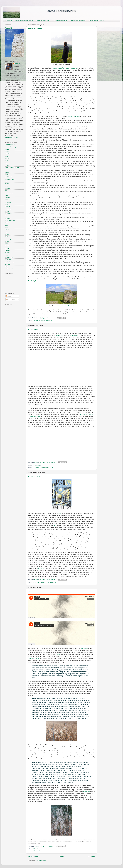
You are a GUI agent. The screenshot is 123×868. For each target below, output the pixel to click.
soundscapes (9, 239)
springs (7, 241)
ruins (6, 227)
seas (6, 232)
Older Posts (90, 857)
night (6, 204)
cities (6, 156)
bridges (7, 149)
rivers (34, 320)
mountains (8, 202)
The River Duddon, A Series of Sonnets (65, 68)
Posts (8, 296)
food (6, 170)
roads (6, 225)
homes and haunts (10, 179)
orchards (7, 207)
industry (7, 184)
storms (7, 246)
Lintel (80, 839)
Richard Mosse (75, 336)
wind (6, 267)
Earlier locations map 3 (79, 21)
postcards (8, 218)
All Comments (11, 299)
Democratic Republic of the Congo (44, 467)
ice (6, 181)
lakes (6, 186)
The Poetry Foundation (35, 281)
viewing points (9, 257)
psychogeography (10, 221)
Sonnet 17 (71, 306)
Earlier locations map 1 (43, 21)
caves (34, 582)
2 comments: (51, 318)
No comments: (51, 462)
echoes (7, 165)
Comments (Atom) (41, 861)
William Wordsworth (47, 320)
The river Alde (38, 851)
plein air (7, 216)
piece (60, 514)
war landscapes (37, 465)
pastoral (7, 211)
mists (6, 200)
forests (7, 172)
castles (7, 152)
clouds (7, 158)
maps (6, 195)
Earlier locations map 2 (61, 21)
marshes (7, 197)
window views (9, 269)
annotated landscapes (11, 147)
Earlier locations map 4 (96, 21)
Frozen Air (9, 28)
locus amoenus (9, 193)
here (42, 109)
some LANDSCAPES (61, 11)
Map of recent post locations (24, 21)
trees (6, 255)
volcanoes (8, 260)
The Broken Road (35, 476)
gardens (7, 174)
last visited (84, 648)
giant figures (8, 177)
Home (62, 857)
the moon (7, 253)
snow (6, 237)
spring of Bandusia (74, 116)
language (7, 188)
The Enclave (33, 330)
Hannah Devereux (53, 839)
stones (38, 320)
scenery (7, 230)
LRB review (42, 568)
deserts (7, 163)
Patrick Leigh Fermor (46, 582)
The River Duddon (35, 29)
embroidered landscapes (12, 168)
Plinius (17, 64)
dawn (6, 161)
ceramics (7, 154)
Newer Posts (33, 857)
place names (9, 214)
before (59, 654)
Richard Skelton (37, 849)
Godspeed (87, 792)
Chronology (8, 21)
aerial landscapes (10, 145)
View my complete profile (12, 138)
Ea (29, 591)
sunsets (7, 248)
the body (7, 250)
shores (54, 582)
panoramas (8, 209)
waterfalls (8, 264)
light (38, 582)
